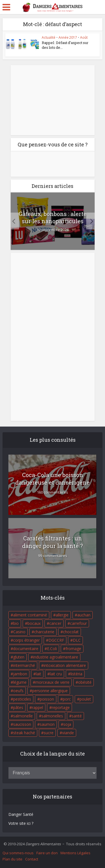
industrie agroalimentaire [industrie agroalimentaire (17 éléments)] (56, 657)
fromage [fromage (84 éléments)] (73, 649)
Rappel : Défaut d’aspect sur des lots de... (65, 45)
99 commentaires (53, 556)
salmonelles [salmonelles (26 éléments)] (52, 716)
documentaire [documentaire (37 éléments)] (26, 649)
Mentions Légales (75, 853)
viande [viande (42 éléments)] (68, 733)
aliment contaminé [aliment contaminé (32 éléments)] (30, 615)
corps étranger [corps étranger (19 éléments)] (26, 640)
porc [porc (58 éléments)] (67, 699)
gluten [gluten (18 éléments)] (19, 657)
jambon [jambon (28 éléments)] (20, 674)
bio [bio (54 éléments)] (16, 623)
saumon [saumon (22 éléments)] (47, 724)
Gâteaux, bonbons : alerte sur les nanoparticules (53, 217)
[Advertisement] (53, 100)
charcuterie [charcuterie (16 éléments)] (44, 632)
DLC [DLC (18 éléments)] (77, 640)
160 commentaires (53, 492)
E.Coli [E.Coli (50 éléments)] (52, 649)
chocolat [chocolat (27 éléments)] (71, 632)
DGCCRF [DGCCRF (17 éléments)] (56, 640)
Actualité (49, 37)
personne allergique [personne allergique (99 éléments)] (50, 691)
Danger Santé (21, 814)
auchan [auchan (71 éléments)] (84, 615)
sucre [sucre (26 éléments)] (49, 733)
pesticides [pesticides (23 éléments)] (22, 699)
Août (84, 37)
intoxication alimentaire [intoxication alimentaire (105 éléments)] (65, 665)
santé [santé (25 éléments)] (77, 716)
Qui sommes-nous (18, 853)
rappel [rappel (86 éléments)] (38, 707)
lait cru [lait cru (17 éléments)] (56, 674)
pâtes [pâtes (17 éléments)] (18, 707)
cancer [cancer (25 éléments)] (55, 623)
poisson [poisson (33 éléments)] (47, 699)
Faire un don (47, 853)
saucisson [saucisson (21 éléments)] (22, 724)
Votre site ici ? (21, 823)
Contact (32, 859)
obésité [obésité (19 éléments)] (85, 682)
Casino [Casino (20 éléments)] (19, 632)
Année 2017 (68, 37)
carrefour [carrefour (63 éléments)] (78, 623)
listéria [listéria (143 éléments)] (76, 674)
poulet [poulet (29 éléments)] (85, 699)
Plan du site (12, 859)
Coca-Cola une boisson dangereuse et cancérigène (53, 479)
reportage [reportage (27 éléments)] (61, 707)
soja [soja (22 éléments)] (67, 724)
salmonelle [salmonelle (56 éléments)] (23, 716)
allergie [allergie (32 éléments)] (62, 615)
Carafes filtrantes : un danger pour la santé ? (53, 542)
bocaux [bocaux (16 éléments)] (34, 623)
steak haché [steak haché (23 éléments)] (24, 733)
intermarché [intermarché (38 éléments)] (24, 665)
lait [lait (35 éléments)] (39, 674)
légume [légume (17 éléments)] (20, 682)
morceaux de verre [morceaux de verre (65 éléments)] (52, 682)
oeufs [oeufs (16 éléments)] (18, 691)
